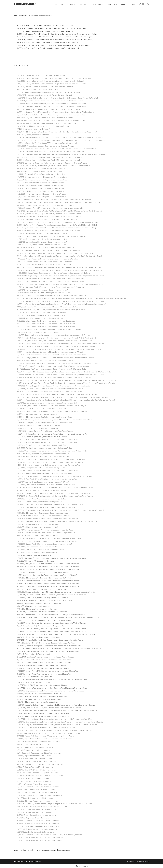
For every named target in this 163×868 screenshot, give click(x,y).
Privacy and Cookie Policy (135, 862)
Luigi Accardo (25, 4)
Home (147, 862)
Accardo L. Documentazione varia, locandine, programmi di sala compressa (42, 850)
